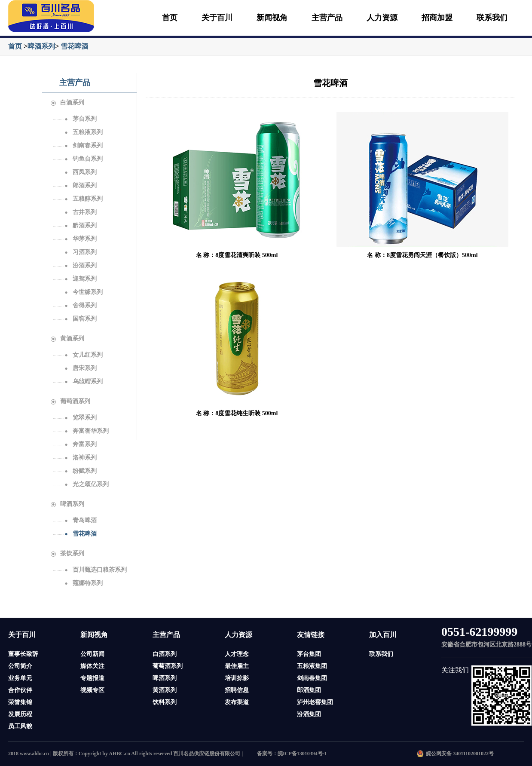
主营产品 (327, 18)
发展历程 (20, 714)
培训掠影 (237, 678)
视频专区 (92, 690)
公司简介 (20, 666)
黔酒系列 (80, 225)
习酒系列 (80, 252)
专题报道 (92, 678)
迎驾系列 (80, 279)
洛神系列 (80, 458)
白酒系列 (67, 103)
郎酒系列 (80, 185)
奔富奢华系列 (86, 431)
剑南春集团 (312, 678)
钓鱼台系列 (83, 159)
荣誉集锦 (20, 702)
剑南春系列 (83, 146)
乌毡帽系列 (83, 381)
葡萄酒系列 (70, 401)
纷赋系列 (80, 471)
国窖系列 (80, 319)
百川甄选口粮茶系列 (95, 570)
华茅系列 (80, 239)
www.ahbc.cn (34, 754)
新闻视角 (272, 18)
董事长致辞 (23, 654)
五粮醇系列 (83, 199)
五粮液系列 (83, 132)
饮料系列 (165, 702)
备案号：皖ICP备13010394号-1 (292, 754)
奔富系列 (80, 444)
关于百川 (217, 18)
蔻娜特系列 (83, 583)
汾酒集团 (309, 714)
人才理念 (237, 654)
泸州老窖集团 (315, 702)
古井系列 (80, 212)
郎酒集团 (309, 690)
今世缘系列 (83, 292)
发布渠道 (237, 702)
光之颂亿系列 (86, 484)
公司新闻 (92, 654)
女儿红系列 (83, 355)
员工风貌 (20, 726)
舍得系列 (80, 305)
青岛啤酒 (80, 520)
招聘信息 (237, 690)
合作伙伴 (20, 690)
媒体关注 (92, 666)
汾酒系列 (80, 265)
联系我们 (492, 18)
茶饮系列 (67, 553)
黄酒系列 (67, 339)
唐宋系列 (80, 368)
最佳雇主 (237, 666)
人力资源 (382, 18)
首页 (170, 18)
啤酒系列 (41, 46)
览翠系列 (80, 418)
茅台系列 (80, 119)
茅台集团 (309, 654)
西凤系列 (80, 172)
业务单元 (20, 678)
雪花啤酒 (74, 46)
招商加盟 (437, 18)
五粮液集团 (312, 666)
